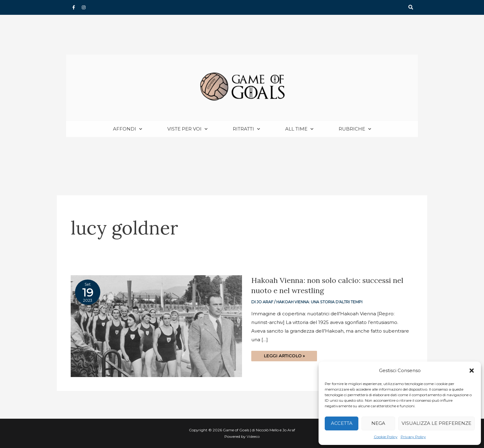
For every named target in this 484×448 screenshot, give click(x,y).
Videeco (253, 437)
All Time (299, 129)
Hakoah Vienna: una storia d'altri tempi (321, 302)
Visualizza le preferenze (436, 423)
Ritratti (246, 129)
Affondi (127, 129)
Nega (378, 423)
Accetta (342, 423)
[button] (472, 371)
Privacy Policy (413, 437)
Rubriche (355, 129)
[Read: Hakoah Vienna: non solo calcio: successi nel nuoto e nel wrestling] (156, 326)
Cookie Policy (386, 437)
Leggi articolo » (285, 355)
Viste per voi (187, 129)
